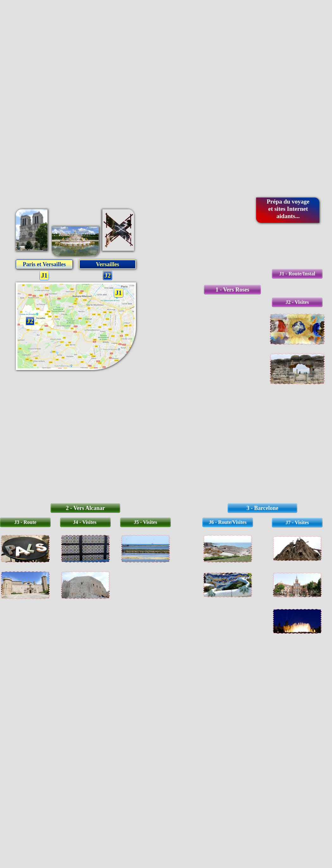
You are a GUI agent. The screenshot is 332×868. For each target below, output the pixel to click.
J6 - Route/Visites (227, 522)
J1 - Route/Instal (297, 274)
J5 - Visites (145, 522)
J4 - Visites (85, 522)
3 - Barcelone (263, 508)
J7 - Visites (297, 522)
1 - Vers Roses (233, 290)
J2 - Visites (297, 302)
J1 (44, 275)
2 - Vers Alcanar (85, 508)
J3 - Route (25, 522)
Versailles (107, 264)
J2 (108, 275)
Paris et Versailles (44, 264)
